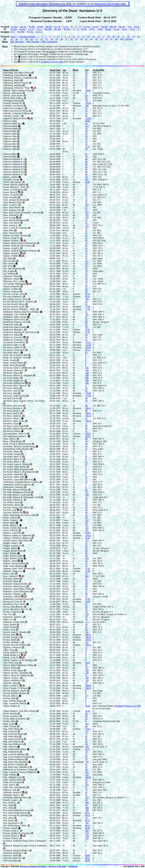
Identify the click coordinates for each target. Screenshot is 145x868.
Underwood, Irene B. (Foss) (16, 111)
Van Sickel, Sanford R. (13, 474)
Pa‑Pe (84, 29)
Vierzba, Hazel (10, 640)
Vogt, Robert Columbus (14, 764)
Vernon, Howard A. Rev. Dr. (16, 609)
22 (128, 37)
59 (86, 617)
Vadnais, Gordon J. (11, 241)
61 (86, 154)
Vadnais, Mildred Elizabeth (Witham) (20, 251)
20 (118, 37)
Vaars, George (9, 218)
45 (101, 39)
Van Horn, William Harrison (16, 429)
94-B (87, 533)
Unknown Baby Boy (12, 123)
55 (86, 325)
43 (86, 353)
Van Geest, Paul (10, 393)
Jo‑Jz (137, 27)
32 (41, 39)
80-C (87, 820)
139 (87, 558)
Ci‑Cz (66, 27)
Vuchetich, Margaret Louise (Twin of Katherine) (25, 846)
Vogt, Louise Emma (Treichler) (17, 757)
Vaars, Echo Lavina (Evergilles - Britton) (21, 213)
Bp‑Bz (49, 27)
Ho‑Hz (122, 27)
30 (86, 129)
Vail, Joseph (8, 271)
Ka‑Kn (14, 29)
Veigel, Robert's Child (13, 558)
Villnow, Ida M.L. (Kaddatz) (16, 673)
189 (87, 808)
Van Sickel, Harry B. (12, 457)
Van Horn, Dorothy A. (13, 408)
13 (89, 37)
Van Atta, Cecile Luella (13, 294)
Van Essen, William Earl (14, 383)
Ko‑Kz (23, 29)
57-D (87, 330)
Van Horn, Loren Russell (14, 426)
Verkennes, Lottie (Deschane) (16, 591)
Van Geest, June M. (12, 391)
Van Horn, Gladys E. (12, 416)
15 (86, 574)
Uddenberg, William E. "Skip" (17, 88)
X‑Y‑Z (39, 32)
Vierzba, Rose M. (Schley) (15, 645)
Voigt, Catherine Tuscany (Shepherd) (20, 772)
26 (17, 39)
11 (79, 37)
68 (86, 322)
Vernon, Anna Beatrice (13, 607)
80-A (87, 813)
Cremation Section (27, 37)
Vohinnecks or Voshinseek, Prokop (19, 770)
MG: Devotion (17, 42)
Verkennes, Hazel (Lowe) (14, 586)
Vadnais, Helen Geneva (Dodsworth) (19, 243)
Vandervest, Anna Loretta (14, 327)
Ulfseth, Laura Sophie (13, 95)
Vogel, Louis (9, 724)
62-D (87, 828)
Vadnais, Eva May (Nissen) (15, 235)
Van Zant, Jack (10, 510)
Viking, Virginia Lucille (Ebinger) (18, 660)
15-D (87, 569)
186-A (88, 635)
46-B (87, 855)
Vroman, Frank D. (11, 831)
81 (86, 736)
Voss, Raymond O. (11, 823)
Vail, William (9, 274)
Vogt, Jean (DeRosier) (13, 744)
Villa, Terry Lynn (11, 663)
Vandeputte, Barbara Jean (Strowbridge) (21, 312)
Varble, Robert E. (11, 525)
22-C (87, 749)
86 (86, 159)
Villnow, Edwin (10, 668)
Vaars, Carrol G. (10, 205)
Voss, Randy (8, 820)
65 (86, 108)
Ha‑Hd (104, 27)
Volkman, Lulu (10, 790)
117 (87, 731)
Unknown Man (10, 131)
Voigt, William (9, 775)
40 (81, 39)
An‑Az (23, 27)
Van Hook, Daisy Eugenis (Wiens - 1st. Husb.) (24, 401)
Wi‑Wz (30, 32)
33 (47, 39)
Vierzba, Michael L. (12, 642)
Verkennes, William (12, 597)
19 (113, 37)
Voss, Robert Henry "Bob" (15, 826)
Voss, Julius (8, 818)
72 (86, 734)
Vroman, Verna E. (11, 838)
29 (32, 39)
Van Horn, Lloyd (10, 423)
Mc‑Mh (58, 29)
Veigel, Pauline (10, 553)
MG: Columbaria (50, 42)
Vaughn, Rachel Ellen (13, 551)
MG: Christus (126, 39)
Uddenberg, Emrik (11, 80)
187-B (88, 640)
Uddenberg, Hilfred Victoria (16, 83)
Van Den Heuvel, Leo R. (14, 307)
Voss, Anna (8, 805)
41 (86, 39)
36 (61, 39)
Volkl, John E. (9, 785)
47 (111, 39)
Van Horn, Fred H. (11, 413)
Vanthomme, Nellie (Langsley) (17, 485)
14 (93, 37)
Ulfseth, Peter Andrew (13, 98)
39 (76, 39)
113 (87, 126)
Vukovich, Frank (10, 855)
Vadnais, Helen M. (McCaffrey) (17, 246)
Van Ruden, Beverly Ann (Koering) (19, 446)
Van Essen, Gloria (11, 373)
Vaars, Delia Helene (12, 207)
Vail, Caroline (9, 261)
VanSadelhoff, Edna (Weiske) (16, 449)
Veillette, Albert (10, 561)
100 (87, 368)
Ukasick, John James (12, 93)
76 (86, 492)
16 (98, 37)
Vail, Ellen (8, 266)
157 (87, 205)
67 (86, 190)
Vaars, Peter (8, 230)
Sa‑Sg (117, 29)
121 (87, 724)
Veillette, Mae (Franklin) (14, 563)
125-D (88, 345)
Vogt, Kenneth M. (11, 752)
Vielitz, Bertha (9, 624)
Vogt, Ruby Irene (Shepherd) (16, 767)
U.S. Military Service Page (51, 62)
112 (87, 520)
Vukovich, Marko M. (12, 858)
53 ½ (87, 146)
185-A (88, 408)
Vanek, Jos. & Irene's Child (15, 355)
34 (52, 39)
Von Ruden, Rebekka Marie (15, 798)
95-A (87, 294)
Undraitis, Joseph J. (12, 116)
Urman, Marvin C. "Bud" (14, 187)
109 (87, 495)
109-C (88, 90)
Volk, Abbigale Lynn (12, 777)
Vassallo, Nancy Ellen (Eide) (16, 541)
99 (86, 406)
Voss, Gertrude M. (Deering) (16, 815)
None (13, 37)
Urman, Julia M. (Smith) (14, 185)
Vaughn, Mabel (10, 548)
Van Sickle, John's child (14, 477)
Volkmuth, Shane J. (12, 795)
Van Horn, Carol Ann (12, 406)
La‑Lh (31, 29)
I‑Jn (130, 27)
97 (86, 75)
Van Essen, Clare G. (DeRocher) (18, 368)
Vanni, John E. (9, 439)
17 (103, 37)
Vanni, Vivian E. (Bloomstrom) (17, 444)
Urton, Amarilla (10, 197)
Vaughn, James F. (11, 543)
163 (87, 785)
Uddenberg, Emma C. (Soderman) (18, 78)
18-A (87, 663)
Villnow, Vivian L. (11, 678)
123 (87, 541)
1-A (87, 622)
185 (87, 299)
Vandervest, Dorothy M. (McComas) (19, 332)
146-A (88, 637)
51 (86, 312)
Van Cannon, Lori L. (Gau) (15, 299)
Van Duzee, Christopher (14, 350)
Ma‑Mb (48, 29)
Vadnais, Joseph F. (11, 248)
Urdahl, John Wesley (12, 182)
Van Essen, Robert (11, 378)
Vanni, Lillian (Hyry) (12, 441)
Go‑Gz (96, 27)
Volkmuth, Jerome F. (12, 792)
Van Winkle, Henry (12, 505)
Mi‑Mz (67, 29)
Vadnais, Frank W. (11, 238)
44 (96, 39)
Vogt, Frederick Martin (13, 734)
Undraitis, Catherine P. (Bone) (16, 113)
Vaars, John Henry (11, 223)
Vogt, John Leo (10, 747)
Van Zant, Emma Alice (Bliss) (16, 507)
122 (87, 772)
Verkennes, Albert (11, 579)
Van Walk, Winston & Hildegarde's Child (21, 497)
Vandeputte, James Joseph (15, 317)
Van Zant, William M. (13, 513)
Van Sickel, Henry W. (13, 459)
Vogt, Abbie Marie (11, 729)
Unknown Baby (10, 121)
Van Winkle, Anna (11, 502)
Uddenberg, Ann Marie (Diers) (17, 73)
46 (106, 39)
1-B (87, 747)
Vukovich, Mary (10, 861)
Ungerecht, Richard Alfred (15, 118)
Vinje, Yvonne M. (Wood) (15, 703)
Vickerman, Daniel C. (13, 617)
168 (87, 670)
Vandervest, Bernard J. (13, 330)
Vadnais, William (11, 256)
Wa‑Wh (21, 32)
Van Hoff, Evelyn (11, 398)
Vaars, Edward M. (11, 215)
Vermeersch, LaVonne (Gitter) (16, 599)
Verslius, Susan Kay (12, 612)
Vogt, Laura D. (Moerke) (14, 754)
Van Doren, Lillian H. (13, 347)
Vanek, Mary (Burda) (12, 365)
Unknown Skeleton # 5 (13, 169)
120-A (88, 535)
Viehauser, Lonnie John (14, 622)
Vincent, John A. (10, 696)
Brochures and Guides (107, 4)
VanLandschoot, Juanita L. (15, 436)
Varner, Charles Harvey (13, 528)
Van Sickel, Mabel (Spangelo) (16, 469)
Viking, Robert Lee (12, 655)
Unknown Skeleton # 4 (13, 167)
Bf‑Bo (40, 27)
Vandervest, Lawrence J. (14, 340)
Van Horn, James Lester (14, 421)
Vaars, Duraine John (12, 210)
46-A (87, 858)
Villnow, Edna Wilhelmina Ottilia (18, 665)
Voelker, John (9, 721)
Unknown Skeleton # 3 (13, 164)
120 (87, 614)
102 (87, 314)
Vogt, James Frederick (13, 739)
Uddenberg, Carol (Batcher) (16, 75)
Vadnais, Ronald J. (11, 253)
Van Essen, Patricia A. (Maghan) (18, 375)
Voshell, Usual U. (11, 800)
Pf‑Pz (92, 29)
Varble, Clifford (10, 518)
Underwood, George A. (13, 108)
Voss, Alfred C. (10, 803)
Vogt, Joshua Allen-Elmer (15, 749)
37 (66, 39)
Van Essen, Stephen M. (13, 380)
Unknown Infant (10, 129)
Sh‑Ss (125, 29)
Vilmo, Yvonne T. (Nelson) (15, 688)
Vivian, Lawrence (11, 716)
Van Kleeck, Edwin (12, 431)
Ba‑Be (32, 27)
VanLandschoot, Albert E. (15, 434)
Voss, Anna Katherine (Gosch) (17, 810)
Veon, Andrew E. (11, 576)
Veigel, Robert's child (13, 556)
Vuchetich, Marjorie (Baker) (16, 850)
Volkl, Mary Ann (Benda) (14, 787)
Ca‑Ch (57, 27)
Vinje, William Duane (13, 701)
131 (87, 632)
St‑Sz (132, 29)
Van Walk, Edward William (15, 490)
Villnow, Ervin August (13, 670)
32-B (87, 711)
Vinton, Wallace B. (11, 706)
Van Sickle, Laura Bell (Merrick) (18, 479)
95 (86, 73)
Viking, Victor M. (11, 658)
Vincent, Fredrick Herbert (15, 693)
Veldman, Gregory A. (13, 571)
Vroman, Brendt (10, 828)
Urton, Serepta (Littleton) (14, 200)
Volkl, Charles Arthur (13, 780)
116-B (88, 103)
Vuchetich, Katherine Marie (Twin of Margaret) (24, 841)
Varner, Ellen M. (10, 530)
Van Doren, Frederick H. (14, 342)
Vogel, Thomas (10, 726)
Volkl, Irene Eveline (12, 782)
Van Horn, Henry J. (12, 418)
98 (86, 439)
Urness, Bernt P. (10, 192)
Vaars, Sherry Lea (11, 233)
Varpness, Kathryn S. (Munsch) (17, 535)
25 (12, 39)
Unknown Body (10, 126)
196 (87, 106)
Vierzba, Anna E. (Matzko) (15, 632)
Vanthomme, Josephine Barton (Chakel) (21, 482)
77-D (87, 307)
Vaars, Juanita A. (10, 225)
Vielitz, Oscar (9, 630)
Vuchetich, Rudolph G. (13, 853)
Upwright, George (11, 179)
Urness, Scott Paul (11, 195)
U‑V (12, 32)
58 (86, 327)
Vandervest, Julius (11, 335)
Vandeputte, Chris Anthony (15, 314)
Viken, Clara (9, 650)
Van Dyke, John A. (11, 353)
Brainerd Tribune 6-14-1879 (128, 706)
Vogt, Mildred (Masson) (14, 759)
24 (138, 37)
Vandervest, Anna (11, 325)
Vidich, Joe (8, 619)
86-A (87, 815)
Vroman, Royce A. (11, 836)
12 (83, 37)
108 (87, 803)
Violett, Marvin (10, 714)
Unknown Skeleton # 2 (13, 162)
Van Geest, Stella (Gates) (14, 396)
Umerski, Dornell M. (12, 103)
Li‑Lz (39, 29)
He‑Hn (113, 27)
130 (87, 673)
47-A (87, 350)
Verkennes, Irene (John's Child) (17, 589)
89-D (87, 182)
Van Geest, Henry (11, 388)
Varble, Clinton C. (11, 520)
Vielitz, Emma (9, 627)
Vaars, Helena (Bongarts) (14, 220)
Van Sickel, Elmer (11, 451)
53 (86, 144)
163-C (88, 434)
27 (22, 39)
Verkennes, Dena (10, 581)
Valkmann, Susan (11, 276)
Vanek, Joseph (9, 360)
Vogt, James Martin (12, 742)
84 (86, 726)
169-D (88, 686)
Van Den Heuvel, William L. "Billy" (19, 309)
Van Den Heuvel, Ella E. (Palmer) (18, 302)
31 (37, 39)
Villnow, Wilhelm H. (12, 680)
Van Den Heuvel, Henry (14, 304)
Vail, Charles (9, 263)
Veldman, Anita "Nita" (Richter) (17, 569)
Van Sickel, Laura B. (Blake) (16, 464)
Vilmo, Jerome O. (11, 686)
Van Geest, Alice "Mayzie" (15, 386)
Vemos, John (9, 574)
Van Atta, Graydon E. (13, 297)
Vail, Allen (8, 258)
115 (87, 528)
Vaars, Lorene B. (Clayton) (15, 228)
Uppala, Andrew (10, 177)
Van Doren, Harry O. (12, 345)
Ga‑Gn (87, 27)
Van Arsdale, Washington (14, 284)
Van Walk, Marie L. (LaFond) (16, 495)
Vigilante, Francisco (12, 647)
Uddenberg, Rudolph (12, 85)
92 (86, 739)
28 (27, 39)
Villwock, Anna (10, 683)
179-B (88, 393)
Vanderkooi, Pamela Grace (15, 322)
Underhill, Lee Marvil (13, 106)
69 (86, 401)
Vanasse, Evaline (10, 289)
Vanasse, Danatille (11, 286)
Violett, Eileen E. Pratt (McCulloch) (19, 711)
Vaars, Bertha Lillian (12, 202)
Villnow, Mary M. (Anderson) (16, 675)
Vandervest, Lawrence (13, 337)
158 (87, 831)
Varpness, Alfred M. (12, 533)
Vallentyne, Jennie (11, 279)
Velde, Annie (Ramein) (13, 566)
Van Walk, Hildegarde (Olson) (17, 492)
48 (116, 39)
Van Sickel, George (12, 454)
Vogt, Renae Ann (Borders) (15, 762)
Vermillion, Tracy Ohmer (14, 604)
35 (56, 39)
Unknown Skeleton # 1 (13, 159)
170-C (88, 729)
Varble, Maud (9, 523)
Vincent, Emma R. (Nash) (15, 691)
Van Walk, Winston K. (13, 500)
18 (108, 37)
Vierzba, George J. (11, 637)
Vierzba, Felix (9, 635)
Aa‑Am (14, 27)
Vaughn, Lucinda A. (12, 546)
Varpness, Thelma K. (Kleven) (17, 538)
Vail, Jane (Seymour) (12, 269)
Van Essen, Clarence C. (13, 370)
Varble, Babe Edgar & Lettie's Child (19, 515)
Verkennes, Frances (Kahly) (15, 584)
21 (123, 37)
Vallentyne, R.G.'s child (14, 281)
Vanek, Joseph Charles (13, 363)
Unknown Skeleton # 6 (13, 172)
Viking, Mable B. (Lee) (13, 652)
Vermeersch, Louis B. (13, 602)
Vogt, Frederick (10, 731)
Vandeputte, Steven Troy (14, 319)
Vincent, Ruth (9, 698)
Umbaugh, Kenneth (12, 101)
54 (86, 101)
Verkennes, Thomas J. (13, 594)
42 (91, 39)
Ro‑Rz (108, 29)
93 (86, 113)
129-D (88, 118)
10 (74, 37)
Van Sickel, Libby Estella (14, 467)
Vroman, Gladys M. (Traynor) (16, 833)
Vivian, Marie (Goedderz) (15, 719)
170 (87, 833)
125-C (88, 342)
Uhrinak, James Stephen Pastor (17, 90)
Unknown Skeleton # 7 (13, 174)
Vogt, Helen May (11, 736)
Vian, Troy (8, 614)
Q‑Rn (100, 29)
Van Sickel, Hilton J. (12, 462)
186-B (88, 777)
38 (72, 39)
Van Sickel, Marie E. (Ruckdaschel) (19, 472)
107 (87, 179)
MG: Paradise (33, 42)
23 (133, 37)
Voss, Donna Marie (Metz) (15, 813)
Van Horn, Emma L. (12, 411)
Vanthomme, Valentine (13, 487)
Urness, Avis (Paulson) (13, 190)
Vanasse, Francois (11, 291)
